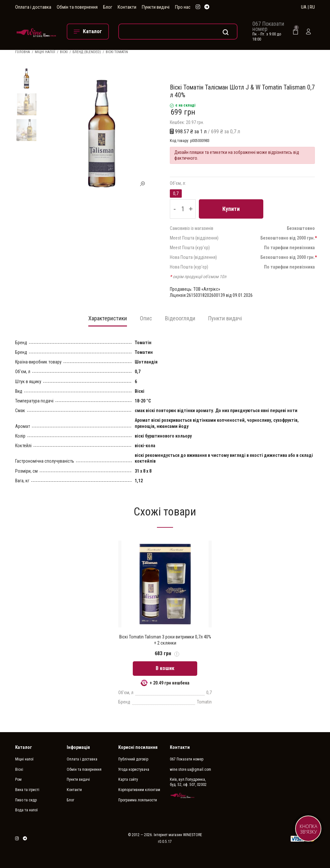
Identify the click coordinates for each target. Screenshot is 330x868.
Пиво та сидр (26, 800)
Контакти (127, 7)
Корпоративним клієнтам (139, 790)
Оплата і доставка (33, 7)
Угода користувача (134, 769)
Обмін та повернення (77, 7)
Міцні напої (45, 52)
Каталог (24, 747)
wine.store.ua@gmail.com (190, 769)
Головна (23, 52)
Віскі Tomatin (117, 52)
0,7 (176, 193)
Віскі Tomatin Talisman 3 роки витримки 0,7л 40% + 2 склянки (165, 640)
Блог (108, 7)
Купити (231, 209)
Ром (18, 779)
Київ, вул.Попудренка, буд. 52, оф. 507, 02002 (188, 782)
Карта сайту (128, 779)
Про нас (183, 7)
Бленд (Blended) (87, 52)
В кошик (165, 668)
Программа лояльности (138, 800)
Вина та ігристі (27, 790)
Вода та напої (26, 810)
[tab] (108, 320)
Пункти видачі (156, 7)
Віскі (64, 52)
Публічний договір (133, 759)
